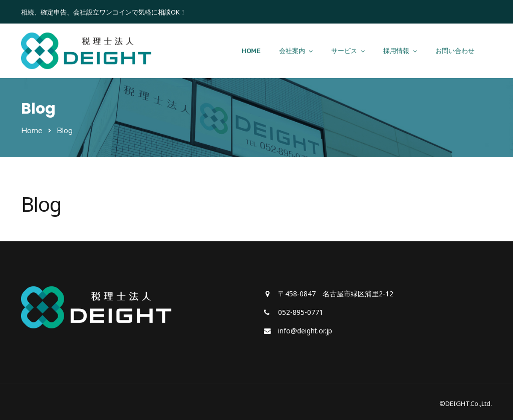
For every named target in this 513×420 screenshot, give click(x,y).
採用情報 (396, 51)
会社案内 (292, 51)
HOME (251, 51)
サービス (344, 51)
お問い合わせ (455, 51)
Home (32, 130)
